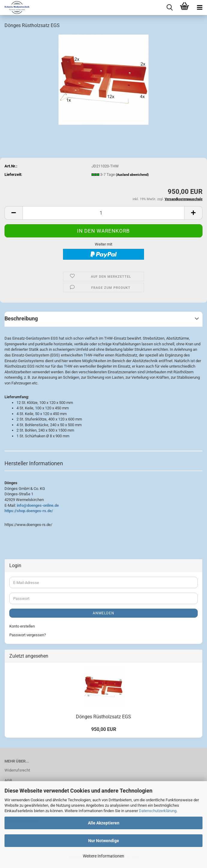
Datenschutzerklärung (158, 811)
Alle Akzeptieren (104, 823)
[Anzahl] (103, 213)
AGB (8, 780)
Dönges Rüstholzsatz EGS (103, 717)
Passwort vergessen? (28, 635)
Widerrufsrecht (17, 770)
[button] (13, 213)
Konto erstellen (22, 626)
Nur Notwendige (104, 841)
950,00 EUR (104, 729)
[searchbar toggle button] (169, 8)
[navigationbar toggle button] (199, 8)
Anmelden (103, 613)
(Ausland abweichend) (132, 175)
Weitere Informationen (103, 856)
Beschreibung (21, 318)
